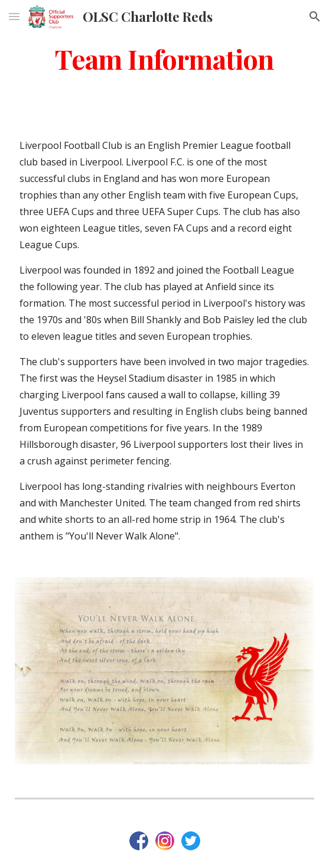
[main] (164, 58)
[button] (14, 16)
